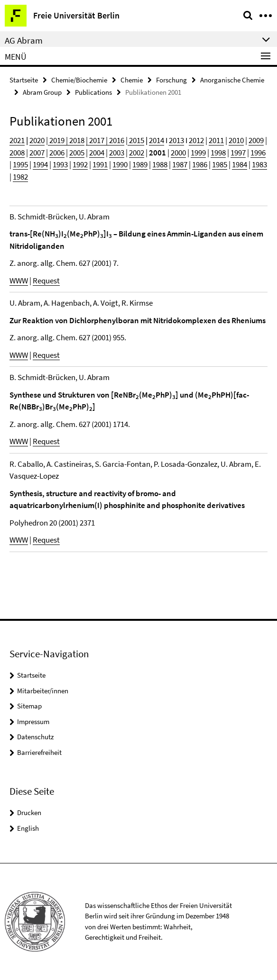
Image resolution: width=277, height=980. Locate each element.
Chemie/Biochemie (79, 80)
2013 (176, 140)
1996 (258, 153)
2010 (236, 140)
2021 (17, 140)
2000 (178, 153)
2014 (157, 140)
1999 (198, 153)
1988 (160, 164)
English (28, 828)
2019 (56, 140)
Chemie (132, 80)
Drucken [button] (29, 812)
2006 (57, 153)
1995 (20, 164)
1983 (259, 164)
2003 (117, 153)
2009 (256, 140)
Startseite (24, 80)
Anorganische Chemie (232, 80)
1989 (140, 164)
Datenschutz (35, 737)
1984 (240, 164)
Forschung (171, 80)
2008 (17, 153)
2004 (97, 153)
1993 (60, 164)
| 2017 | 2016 (105, 140)
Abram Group (42, 92)
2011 (216, 140)
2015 (136, 140)
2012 (196, 140)
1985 (220, 164)
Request (46, 281)
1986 (200, 164)
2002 (137, 153)
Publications (93, 92)
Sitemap (29, 706)
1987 (180, 164)
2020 (37, 140)
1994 (40, 164)
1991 (100, 164)
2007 (37, 153)
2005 (77, 153)
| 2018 (74, 140)
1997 (238, 153)
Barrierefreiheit (39, 752)
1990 (120, 164)
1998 (218, 153)
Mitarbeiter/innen (43, 691)
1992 (80, 164)
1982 (20, 177)
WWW (19, 281)
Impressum (33, 721)
